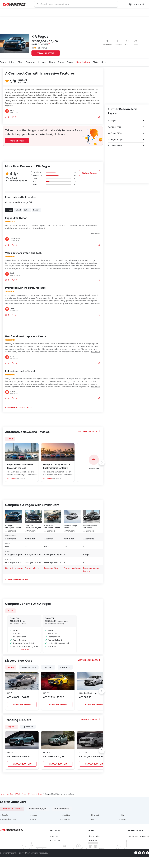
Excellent (37, 172)
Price (12, 62)
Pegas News (92, 431)
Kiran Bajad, (12, 478)
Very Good (38, 175)
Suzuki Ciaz (48, 526)
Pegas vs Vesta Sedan (91, 570)
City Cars (48, 667)
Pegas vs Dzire (32, 568)
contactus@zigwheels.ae (138, 836)
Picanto (47, 752)
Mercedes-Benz (9, 819)
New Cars (10, 794)
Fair (35, 181)
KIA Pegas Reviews (35, 794)
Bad (35, 185)
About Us (54, 836)
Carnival (83, 752)
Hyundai (95, 815)
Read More (32, 475)
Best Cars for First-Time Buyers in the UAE (20, 466)
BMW (34, 819)
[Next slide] (102, 462)
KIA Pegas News (115, 146)
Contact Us (55, 840)
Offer (20, 62)
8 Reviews (42, 48)
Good (35, 178)
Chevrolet (66, 819)
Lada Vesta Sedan (90, 526)
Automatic (65, 667)
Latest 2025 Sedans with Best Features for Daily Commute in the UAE (57, 466)
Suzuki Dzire (29, 526)
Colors (70, 62)
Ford (93, 819)
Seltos (10, 752)
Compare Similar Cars (17, 580)
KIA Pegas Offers (115, 133)
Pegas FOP (50, 618)
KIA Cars (94, 719)
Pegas (3, 62)
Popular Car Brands (12, 809)
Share (136, 43)
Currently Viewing (14, 568)
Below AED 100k (29, 667)
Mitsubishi (66, 815)
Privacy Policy (94, 836)
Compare (118, 44)
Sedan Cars (92, 660)
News (52, 62)
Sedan (11, 667)
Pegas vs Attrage (72, 568)
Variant (128, 43)
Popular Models (62, 809)
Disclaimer (92, 840)
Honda (124, 819)
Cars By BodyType (38, 809)
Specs (61, 62)
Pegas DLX (14, 618)
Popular (11, 727)
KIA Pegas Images (116, 139)
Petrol (10, 611)
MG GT (46, 693)
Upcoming (28, 727)
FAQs (95, 62)
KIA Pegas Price (115, 127)
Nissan (35, 815)
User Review (107, 43)
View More (24, 649)
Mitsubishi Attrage (70, 526)
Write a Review (17, 141)
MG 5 (10, 693)
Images (42, 62)
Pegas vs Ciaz (51, 568)
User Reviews (83, 62)
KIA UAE (17, 794)
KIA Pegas (9, 526)
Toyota (5, 815)
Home (2, 794)
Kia (122, 815)
